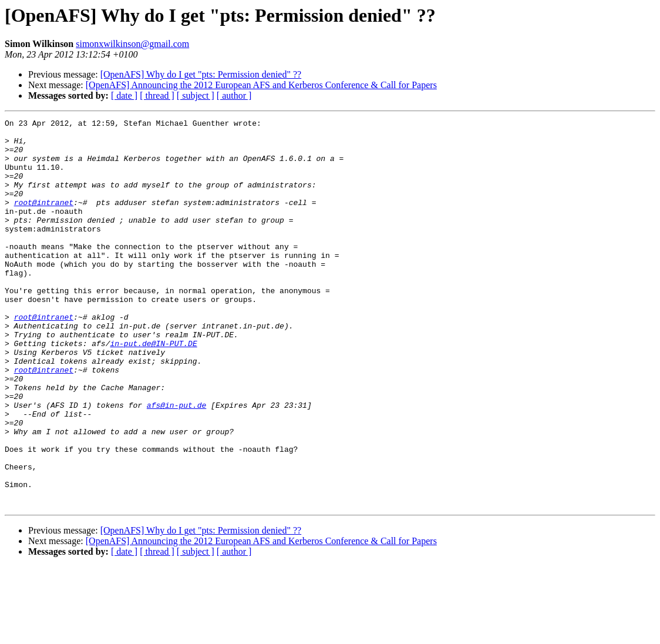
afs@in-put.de (176, 463)
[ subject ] (196, 95)
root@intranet (44, 220)
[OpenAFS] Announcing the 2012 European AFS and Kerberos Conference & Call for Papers (261, 85)
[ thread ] (157, 95)
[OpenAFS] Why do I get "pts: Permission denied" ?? (201, 74)
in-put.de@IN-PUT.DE (153, 389)
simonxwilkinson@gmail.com (132, 44)
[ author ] (234, 95)
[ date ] (124, 95)
